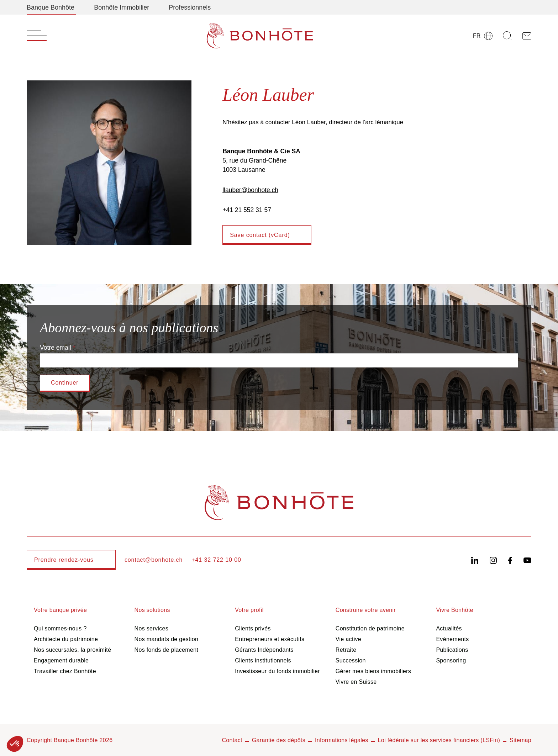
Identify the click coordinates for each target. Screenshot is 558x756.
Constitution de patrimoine (370, 628)
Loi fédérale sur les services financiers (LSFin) (439, 740)
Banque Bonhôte (51, 7)
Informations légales (342, 740)
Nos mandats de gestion (167, 639)
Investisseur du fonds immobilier (277, 671)
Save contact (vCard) (260, 235)
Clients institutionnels (263, 660)
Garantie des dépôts (279, 740)
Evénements (452, 639)
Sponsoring (451, 660)
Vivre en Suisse (356, 682)
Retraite (346, 650)
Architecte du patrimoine (66, 639)
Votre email (56, 348)
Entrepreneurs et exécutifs (270, 639)
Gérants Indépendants (264, 650)
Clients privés (253, 628)
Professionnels (190, 7)
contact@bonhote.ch (154, 560)
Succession (351, 660)
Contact (232, 740)
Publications (452, 650)
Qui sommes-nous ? (60, 628)
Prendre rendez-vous (64, 560)
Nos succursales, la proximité (72, 650)
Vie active (348, 639)
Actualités (449, 628)
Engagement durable (61, 660)
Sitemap (520, 740)
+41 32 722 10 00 (216, 560)
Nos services (151, 628)
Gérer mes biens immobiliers (373, 671)
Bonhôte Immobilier (122, 7)
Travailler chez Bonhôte (65, 671)
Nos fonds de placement (167, 650)
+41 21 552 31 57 (247, 210)
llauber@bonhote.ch (250, 190)
